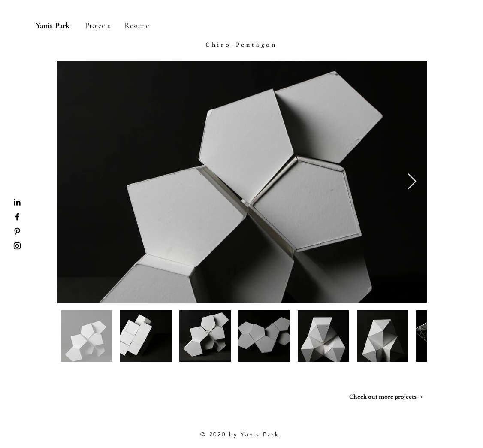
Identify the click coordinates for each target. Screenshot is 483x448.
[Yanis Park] (53, 26)
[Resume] (137, 26)
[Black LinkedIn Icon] (17, 202)
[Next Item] (412, 182)
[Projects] (98, 26)
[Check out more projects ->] (386, 397)
